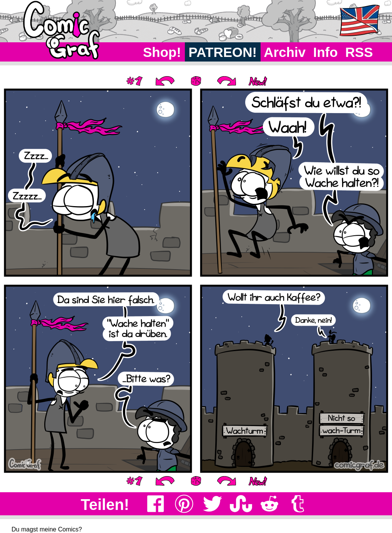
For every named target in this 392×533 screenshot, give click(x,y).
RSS (359, 52)
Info (326, 52)
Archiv (285, 52)
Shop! (162, 52)
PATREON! (223, 52)
